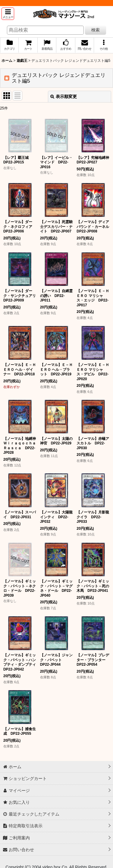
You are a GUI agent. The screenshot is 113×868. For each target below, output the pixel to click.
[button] (8, 14)
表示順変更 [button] (64, 96)
